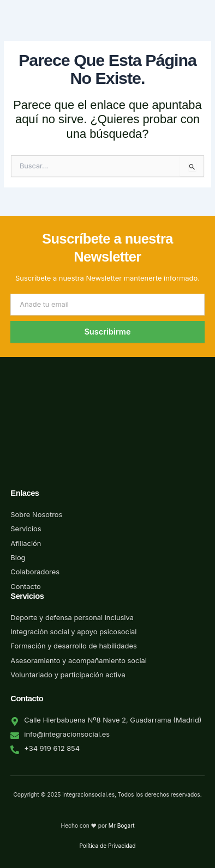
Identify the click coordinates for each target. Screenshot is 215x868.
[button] (205, 34)
